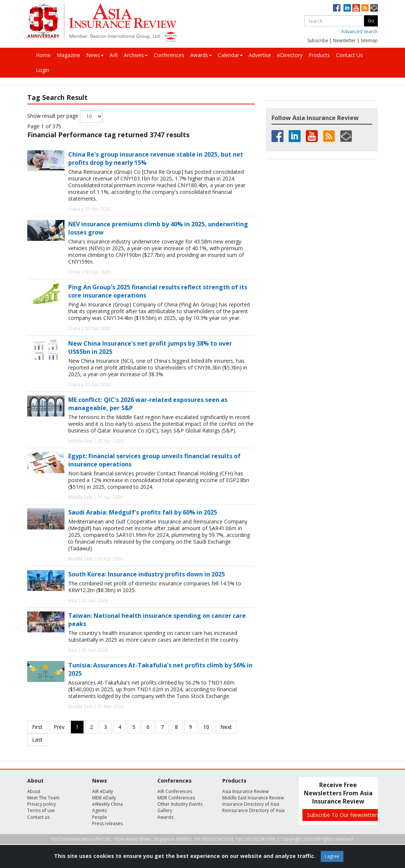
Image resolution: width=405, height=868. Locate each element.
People (100, 817)
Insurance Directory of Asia (251, 804)
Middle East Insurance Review (253, 798)
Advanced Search (360, 32)
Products (319, 55)
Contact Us (349, 55)
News (95, 55)
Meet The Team (43, 798)
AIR (114, 55)
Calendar (230, 55)
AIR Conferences (175, 791)
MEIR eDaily (104, 798)
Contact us (38, 817)
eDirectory (290, 55)
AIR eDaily (103, 791)
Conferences (169, 55)
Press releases (107, 823)
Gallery (165, 810)
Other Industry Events (180, 804)
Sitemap (369, 40)
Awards (201, 55)
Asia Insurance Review (245, 791)
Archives (136, 55)
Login (43, 70)
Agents (99, 810)
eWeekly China (107, 804)
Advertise (260, 55)
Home (43, 55)
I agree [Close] (332, 856)
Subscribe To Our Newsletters (343, 815)
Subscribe (318, 40)
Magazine (68, 55)
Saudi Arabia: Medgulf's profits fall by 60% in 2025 (143, 512)
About (34, 791)
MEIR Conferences (176, 798)
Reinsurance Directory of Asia (253, 810)
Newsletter (344, 40)
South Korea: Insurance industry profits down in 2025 (147, 574)
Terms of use (41, 810)
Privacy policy (42, 804)
